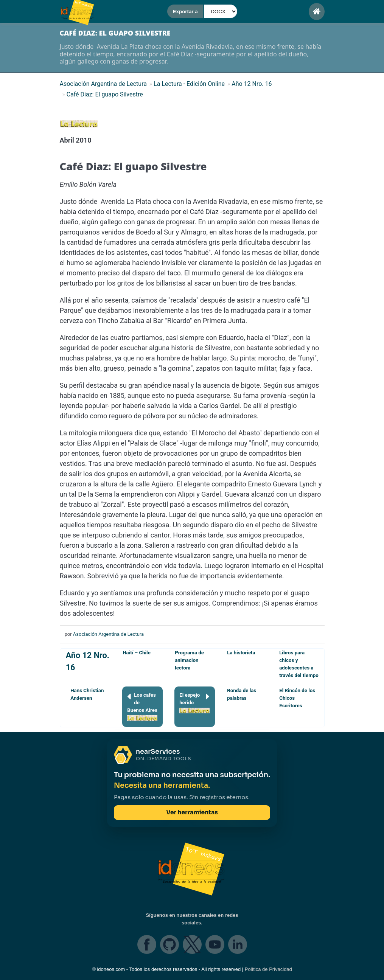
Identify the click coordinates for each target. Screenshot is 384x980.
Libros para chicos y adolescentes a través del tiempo (299, 664)
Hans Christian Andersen (87, 694)
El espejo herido (194, 702)
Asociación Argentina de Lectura (108, 634)
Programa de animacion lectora (189, 660)
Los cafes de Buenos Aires (142, 706)
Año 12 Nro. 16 (88, 661)
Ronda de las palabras (242, 694)
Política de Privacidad (268, 969)
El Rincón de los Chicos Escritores (297, 698)
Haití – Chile (137, 653)
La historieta (241, 653)
